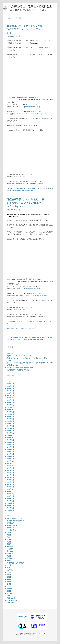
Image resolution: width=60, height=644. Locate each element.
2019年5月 (10, 421)
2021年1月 (10, 400)
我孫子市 (10, 558)
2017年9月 (10, 468)
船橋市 (9, 579)
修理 (21, 188)
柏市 (8, 568)
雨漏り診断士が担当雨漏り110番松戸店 (38, 617)
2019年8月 (10, 414)
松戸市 (9, 565)
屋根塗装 (43, 338)
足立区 (9, 586)
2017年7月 (10, 473)
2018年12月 (11, 433)
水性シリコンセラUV (23, 340)
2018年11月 (11, 435)
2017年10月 (11, 466)
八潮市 (9, 535)
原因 (25, 188)
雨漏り (9, 596)
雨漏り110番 (11, 598)
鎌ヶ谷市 (10, 593)
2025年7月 (10, 389)
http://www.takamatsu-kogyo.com (36, 114)
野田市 (9, 591)
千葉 (8, 537)
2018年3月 (10, 454)
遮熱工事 (10, 589)
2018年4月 (10, 452)
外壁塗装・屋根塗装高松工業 (38, 626)
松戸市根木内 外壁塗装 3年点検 (18, 370)
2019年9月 (10, 412)
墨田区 (9, 544)
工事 (13, 190)
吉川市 (9, 542)
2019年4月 (10, 424)
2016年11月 (11, 492)
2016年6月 (10, 503)
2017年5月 (10, 477)
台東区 (9, 540)
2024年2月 (10, 391)
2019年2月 (10, 428)
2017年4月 (10, 480)
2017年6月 (10, 475)
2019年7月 (10, 417)
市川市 (9, 556)
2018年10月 (11, 438)
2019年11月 (11, 407)
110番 (13, 188)
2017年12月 (11, 461)
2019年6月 (10, 419)
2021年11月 (11, 398)
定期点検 (10, 549)
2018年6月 (10, 447)
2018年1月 (10, 459)
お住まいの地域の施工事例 (16, 521)
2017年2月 (10, 485)
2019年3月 (10, 426)
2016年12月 (11, 489)
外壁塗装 (33, 188)
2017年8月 (10, 470)
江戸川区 (10, 570)
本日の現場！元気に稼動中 (16, 563)
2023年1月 (10, 393)
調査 (23, 190)
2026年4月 (10, 384)
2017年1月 (10, 487)
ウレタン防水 (11, 530)
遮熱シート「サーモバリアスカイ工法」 (20, 356)
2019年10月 (11, 410)
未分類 (9, 561)
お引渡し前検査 (12, 525)
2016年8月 (10, 499)
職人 (20, 190)
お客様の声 (11, 523)
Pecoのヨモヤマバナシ (14, 518)
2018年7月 (10, 445)
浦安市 (9, 577)
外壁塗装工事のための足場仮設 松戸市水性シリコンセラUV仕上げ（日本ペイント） (26, 203)
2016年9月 (10, 496)
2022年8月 (10, 396)
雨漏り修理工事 (12, 600)
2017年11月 (11, 463)
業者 (16, 190)
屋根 (50, 188)
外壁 (28, 188)
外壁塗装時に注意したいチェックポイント (21, 328)
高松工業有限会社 (30, 190)
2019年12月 (11, 405)
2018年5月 (10, 449)
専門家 (45, 188)
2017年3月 (10, 482)
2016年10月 (11, 494)
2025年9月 (10, 386)
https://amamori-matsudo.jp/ (32, 107)
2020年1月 (10, 402)
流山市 (9, 575)
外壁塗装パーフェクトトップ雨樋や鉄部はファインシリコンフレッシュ (25, 29)
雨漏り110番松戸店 (43, 118)
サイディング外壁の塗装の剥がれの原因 (20, 367)
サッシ (17, 188)
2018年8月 (10, 442)
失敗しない (40, 188)
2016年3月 (10, 510)
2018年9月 (10, 440)
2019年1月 (10, 431)
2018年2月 (10, 456)
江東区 (9, 572)
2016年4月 (10, 508)
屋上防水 (10, 551)
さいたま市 (11, 528)
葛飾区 (9, 582)
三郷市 (9, 532)
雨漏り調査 (11, 603)
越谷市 (9, 584)
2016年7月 (10, 501)
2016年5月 (10, 506)
